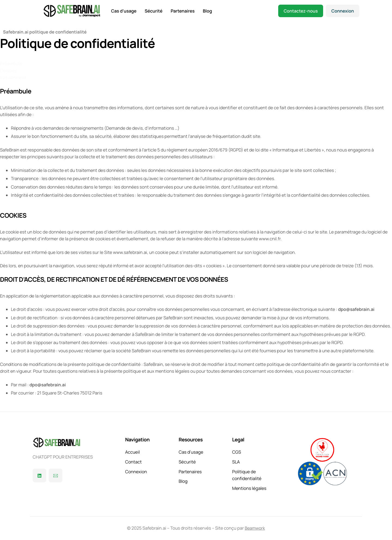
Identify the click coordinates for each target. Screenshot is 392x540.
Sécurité (154, 11)
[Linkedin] (39, 475)
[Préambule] (11, 65)
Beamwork (255, 528)
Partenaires (183, 11)
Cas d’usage (124, 11)
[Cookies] (8, 72)
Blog (207, 11)
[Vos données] (13, 79)
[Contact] (56, 475)
